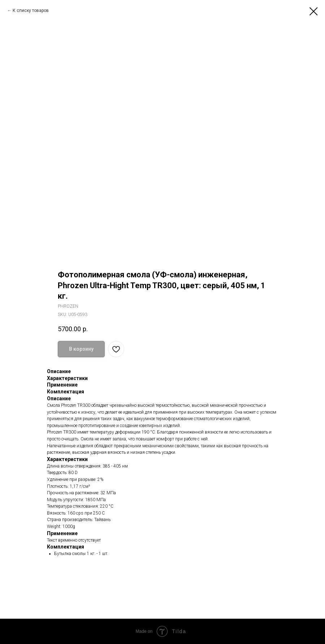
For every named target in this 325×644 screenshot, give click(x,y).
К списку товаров (31, 10)
